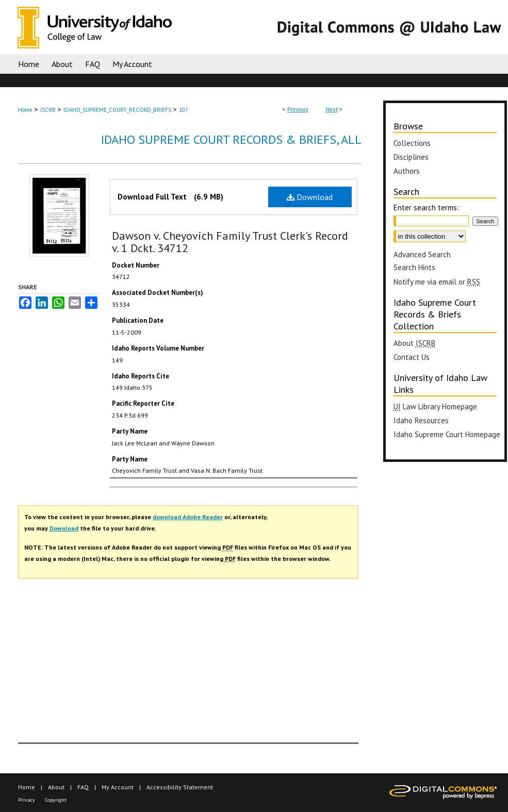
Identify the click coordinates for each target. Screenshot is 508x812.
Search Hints (414, 267)
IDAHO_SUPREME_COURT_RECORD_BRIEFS (117, 110)
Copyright (56, 800)
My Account (118, 787)
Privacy (27, 800)
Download (310, 197)
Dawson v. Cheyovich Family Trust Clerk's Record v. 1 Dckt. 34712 (230, 242)
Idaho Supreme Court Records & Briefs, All (231, 139)
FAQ (83, 787)
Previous (298, 109)
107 (184, 110)
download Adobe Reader (188, 517)
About (56, 787)
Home (25, 110)
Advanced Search (422, 254)
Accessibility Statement (180, 787)
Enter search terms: (426, 208)
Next (332, 109)
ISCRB (48, 110)
